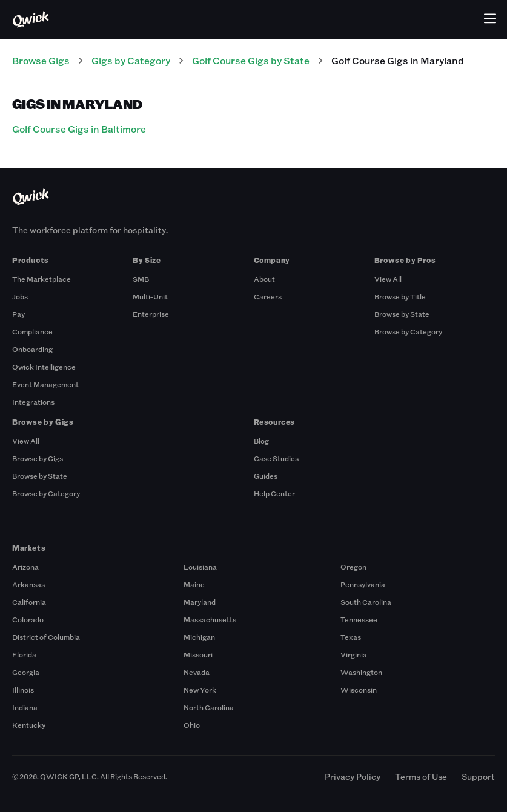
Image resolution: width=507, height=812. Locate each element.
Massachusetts (210, 619)
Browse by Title (400, 296)
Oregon (353, 567)
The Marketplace (41, 279)
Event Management (45, 384)
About (264, 279)
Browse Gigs (41, 60)
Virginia (354, 654)
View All (388, 279)
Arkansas (28, 584)
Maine (194, 584)
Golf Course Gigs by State (251, 60)
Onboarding (32, 349)
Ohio (192, 725)
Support (478, 777)
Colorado (28, 619)
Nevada (197, 672)
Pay (18, 314)
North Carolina (209, 707)
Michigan (199, 637)
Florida (24, 654)
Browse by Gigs (38, 458)
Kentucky (29, 725)
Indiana (25, 707)
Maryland (200, 602)
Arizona (25, 567)
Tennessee (359, 619)
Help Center (274, 493)
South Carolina (366, 602)
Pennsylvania (363, 584)
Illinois (23, 690)
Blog (261, 441)
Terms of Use (421, 777)
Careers (268, 296)
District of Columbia (46, 637)
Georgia (26, 672)
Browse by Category (408, 331)
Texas (351, 637)
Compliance (32, 331)
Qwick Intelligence (44, 367)
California (29, 602)
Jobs (20, 296)
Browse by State (402, 314)
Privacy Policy (353, 777)
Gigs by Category (131, 60)
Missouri (198, 654)
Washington (361, 672)
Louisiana (200, 567)
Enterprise (151, 314)
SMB (141, 279)
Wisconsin (359, 690)
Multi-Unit (150, 296)
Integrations (33, 402)
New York (200, 690)
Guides (266, 476)
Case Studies (276, 458)
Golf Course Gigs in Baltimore (79, 129)
